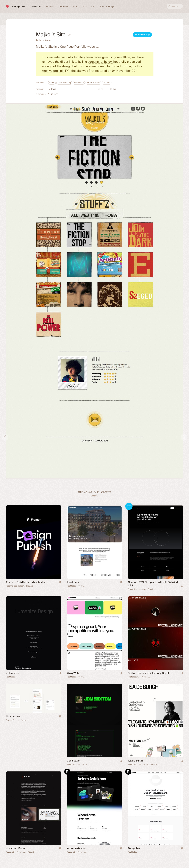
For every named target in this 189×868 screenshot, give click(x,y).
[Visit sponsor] (60, 583)
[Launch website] (121, 583)
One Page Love (18, 6)
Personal (10, 720)
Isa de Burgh (135, 761)
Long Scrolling (64, 83)
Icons (52, 83)
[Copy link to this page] (70, 35)
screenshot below (100, 62)
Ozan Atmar (13, 716)
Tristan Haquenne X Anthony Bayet (149, 673)
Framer (67, 772)
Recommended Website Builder (20, 586)
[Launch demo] (182, 586)
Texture (107, 83)
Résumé (142, 589)
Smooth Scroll (93, 83)
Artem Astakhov (77, 848)
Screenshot (142, 35)
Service (82, 586)
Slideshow (79, 83)
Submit (94, 495)
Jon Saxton (74, 761)
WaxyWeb (73, 673)
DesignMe (134, 848)
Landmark (73, 582)
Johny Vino (12, 673)
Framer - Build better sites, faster (26, 582)
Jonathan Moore (16, 848)
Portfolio (52, 89)
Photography (134, 677)
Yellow (113, 89)
